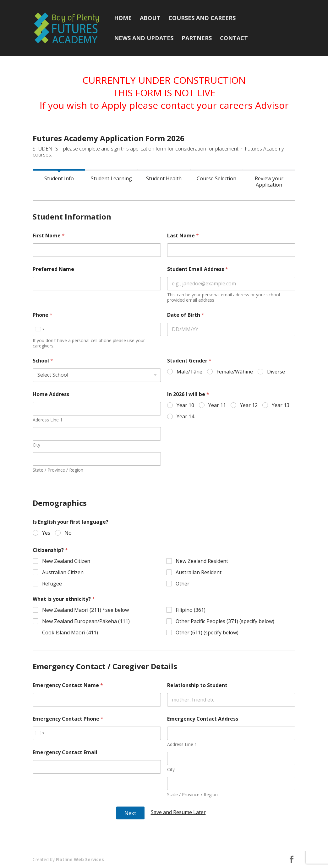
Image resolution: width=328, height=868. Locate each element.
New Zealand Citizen (66, 561)
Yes (46, 533)
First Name (49, 236)
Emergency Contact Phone (68, 719)
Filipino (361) (191, 610)
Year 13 (281, 405)
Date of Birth (186, 315)
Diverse (276, 372)
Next (130, 813)
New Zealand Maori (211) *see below (85, 610)
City (36, 445)
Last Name (183, 236)
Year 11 (217, 405)
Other (183, 583)
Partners (197, 39)
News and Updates (144, 39)
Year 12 (249, 405)
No (68, 533)
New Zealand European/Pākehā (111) (86, 621)
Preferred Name (53, 269)
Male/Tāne (189, 372)
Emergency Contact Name (68, 685)
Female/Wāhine (235, 372)
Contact (234, 39)
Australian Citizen (63, 572)
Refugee (52, 583)
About (150, 19)
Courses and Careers (202, 19)
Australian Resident (199, 572)
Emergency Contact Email (65, 752)
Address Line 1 (48, 420)
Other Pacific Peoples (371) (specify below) (225, 621)
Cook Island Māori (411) (70, 633)
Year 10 (185, 405)
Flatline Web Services (80, 859)
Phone (43, 315)
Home (123, 19)
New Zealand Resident (202, 561)
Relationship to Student (197, 685)
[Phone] (97, 329)
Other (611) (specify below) (207, 633)
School (43, 361)
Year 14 (185, 417)
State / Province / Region (58, 470)
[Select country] (40, 329)
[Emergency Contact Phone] (97, 733)
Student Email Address (198, 269)
